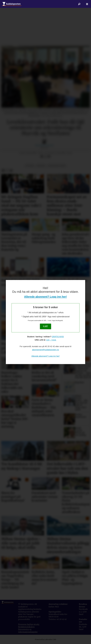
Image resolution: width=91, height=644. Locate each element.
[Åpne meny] (87, 4)
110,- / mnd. (51, 340)
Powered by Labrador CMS (46, 640)
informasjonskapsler (28, 632)
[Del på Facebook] (42, 157)
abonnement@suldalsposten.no (45, 350)
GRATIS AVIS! (58, 337)
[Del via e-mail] (49, 157)
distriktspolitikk (57, 166)
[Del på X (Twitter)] (45, 157)
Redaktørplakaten (26, 627)
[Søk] (79, 4)
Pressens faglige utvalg (29, 624)
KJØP (45, 326)
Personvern (24, 629)
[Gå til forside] (12, 4)
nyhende (41, 166)
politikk (30, 166)
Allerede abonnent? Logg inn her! (45, 297)
